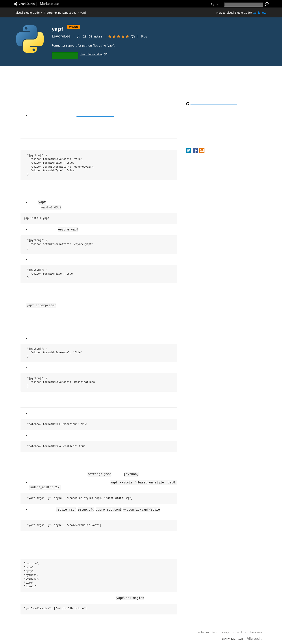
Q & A (79, 72)
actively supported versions (95, 115)
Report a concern (219, 141)
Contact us (203, 632)
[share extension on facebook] (196, 152)
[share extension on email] (202, 152)
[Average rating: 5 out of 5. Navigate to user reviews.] (121, 37)
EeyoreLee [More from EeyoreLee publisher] (61, 36)
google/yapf (43, 515)
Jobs (215, 632)
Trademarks (257, 632)
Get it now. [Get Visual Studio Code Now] (260, 12)
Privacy (225, 632)
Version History (55, 72)
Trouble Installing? (94, 54)
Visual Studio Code (28, 12)
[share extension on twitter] (189, 152)
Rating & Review (103, 72)
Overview (29, 72)
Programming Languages (60, 12)
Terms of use (239, 632)
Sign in (214, 4)
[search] (244, 5)
